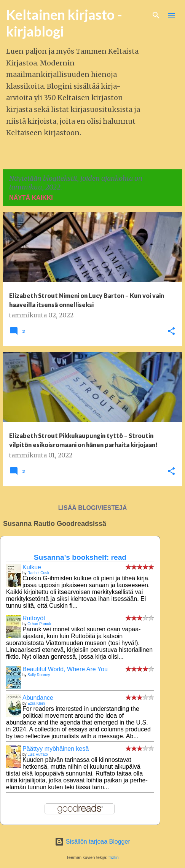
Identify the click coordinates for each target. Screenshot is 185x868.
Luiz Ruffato (37, 754)
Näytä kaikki (31, 198)
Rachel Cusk (38, 573)
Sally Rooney (39, 675)
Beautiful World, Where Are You (65, 669)
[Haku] (156, 15)
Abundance (38, 698)
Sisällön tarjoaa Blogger (92, 842)
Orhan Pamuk (39, 624)
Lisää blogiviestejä (92, 508)
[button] (171, 332)
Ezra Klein (36, 703)
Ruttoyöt (34, 618)
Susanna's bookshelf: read (80, 557)
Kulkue (32, 567)
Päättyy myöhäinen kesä (56, 749)
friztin (114, 857)
